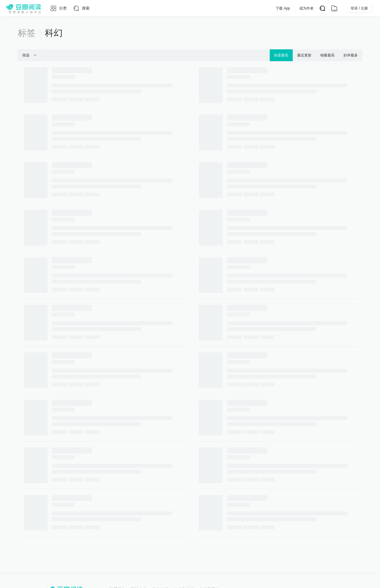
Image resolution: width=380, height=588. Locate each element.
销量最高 (327, 55)
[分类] (58, 8)
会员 (220, 8)
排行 (184, 8)
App (237, 8)
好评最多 (351, 55)
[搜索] (81, 8)
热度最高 (281, 55)
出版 (202, 8)
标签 (27, 33)
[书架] (334, 8)
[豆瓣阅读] (23, 8)
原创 (166, 8)
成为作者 (318, 8)
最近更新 (304, 55)
